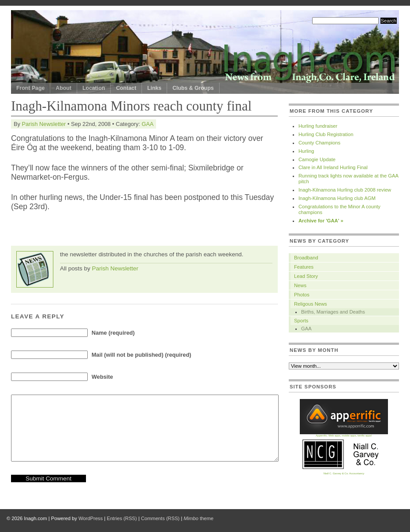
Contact (126, 88)
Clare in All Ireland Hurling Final (333, 167)
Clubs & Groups (193, 88)
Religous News (311, 304)
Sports (301, 321)
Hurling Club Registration (326, 134)
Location (94, 88)
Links (154, 88)
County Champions (319, 143)
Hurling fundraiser (318, 126)
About (63, 88)
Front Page (30, 88)
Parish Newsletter (44, 124)
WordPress (91, 518)
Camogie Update (317, 159)
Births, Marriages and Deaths (333, 312)
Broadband (306, 258)
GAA (147, 124)
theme (198, 518)
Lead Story (306, 276)
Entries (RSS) (122, 518)
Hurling (306, 151)
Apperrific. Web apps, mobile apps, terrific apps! (344, 434)
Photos (302, 295)
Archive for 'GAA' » (321, 221)
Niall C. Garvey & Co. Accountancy (344, 472)
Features (304, 267)
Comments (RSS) (160, 518)
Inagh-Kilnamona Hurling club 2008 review (345, 190)
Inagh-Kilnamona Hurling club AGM (337, 198)
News (300, 285)
